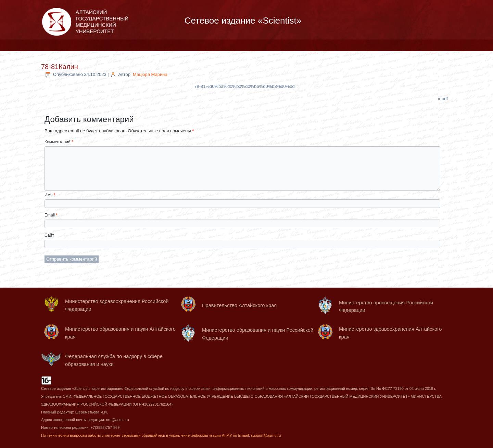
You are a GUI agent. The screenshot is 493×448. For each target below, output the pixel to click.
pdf (445, 99)
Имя (50, 195)
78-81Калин (60, 67)
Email (51, 215)
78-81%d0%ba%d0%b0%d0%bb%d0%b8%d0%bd (244, 86)
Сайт (49, 235)
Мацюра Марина (150, 74)
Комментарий (59, 142)
